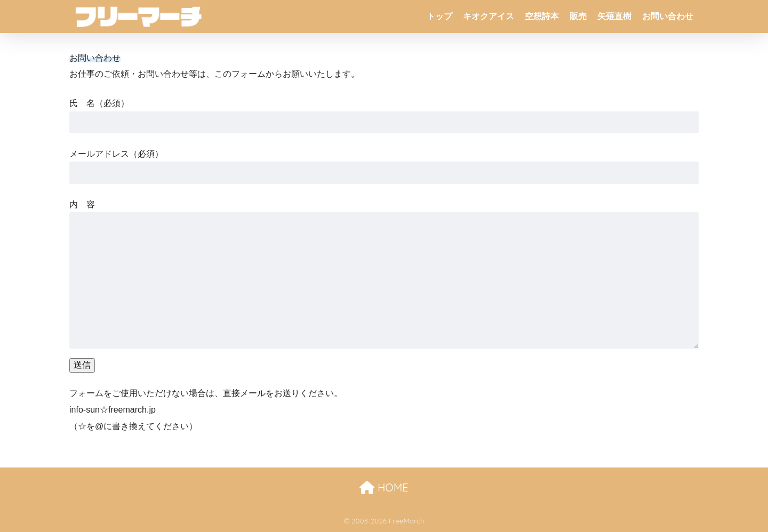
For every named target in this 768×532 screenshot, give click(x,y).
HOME (384, 487)
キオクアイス (489, 16)
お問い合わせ (668, 16)
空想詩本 (542, 16)
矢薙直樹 (614, 16)
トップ (439, 16)
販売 (578, 16)
